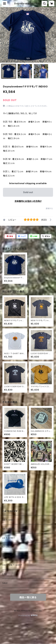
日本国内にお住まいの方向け (28, 201)
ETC (5, 574)
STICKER (7, 547)
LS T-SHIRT (9, 538)
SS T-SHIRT (9, 520)
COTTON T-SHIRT (12, 565)
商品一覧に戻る (28, 597)
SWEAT (6, 556)
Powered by (28, 615)
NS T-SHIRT (9, 529)
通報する (49, 208)
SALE (5, 583)
